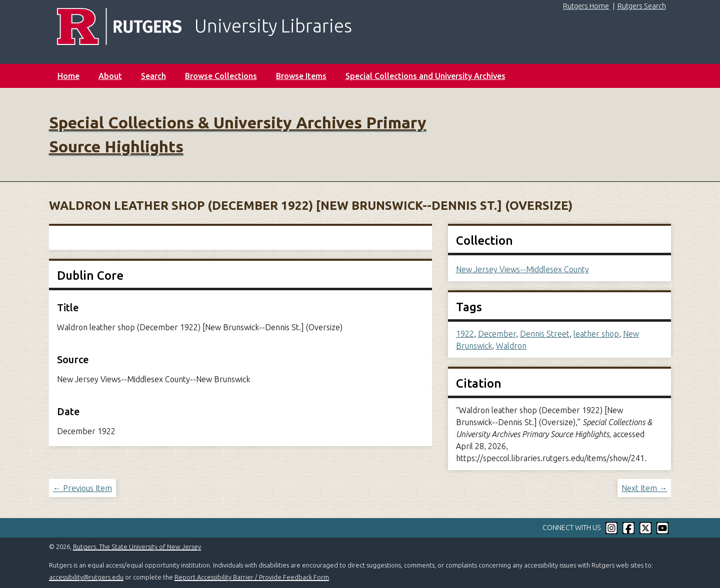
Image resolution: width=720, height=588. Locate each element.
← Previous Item (82, 488)
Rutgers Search (642, 6)
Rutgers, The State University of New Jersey (137, 547)
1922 (465, 334)
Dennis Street (545, 334)
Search (153, 76)
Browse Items (301, 76)
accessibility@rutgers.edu (86, 577)
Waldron (511, 346)
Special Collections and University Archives (425, 76)
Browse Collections (221, 76)
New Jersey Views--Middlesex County (522, 269)
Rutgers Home (586, 6)
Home (68, 76)
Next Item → (644, 488)
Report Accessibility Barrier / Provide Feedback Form (252, 577)
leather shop (596, 334)
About (110, 76)
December (497, 334)
